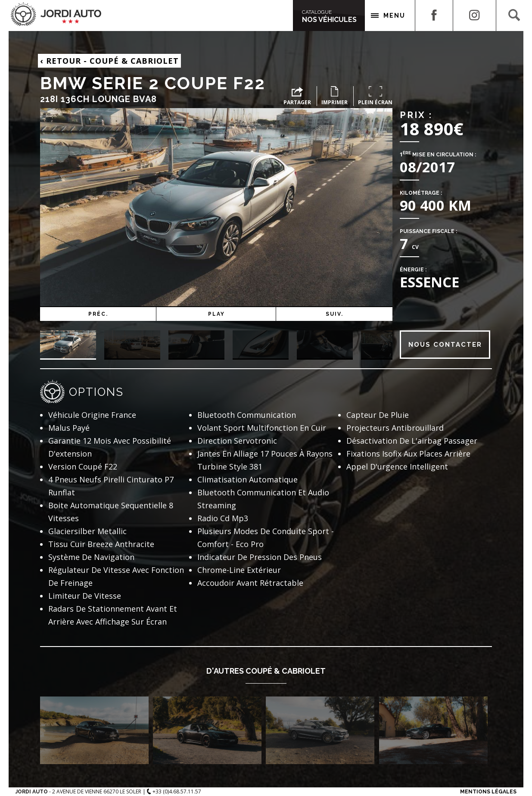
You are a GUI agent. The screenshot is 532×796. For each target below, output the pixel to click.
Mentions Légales (488, 792)
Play (242, 314)
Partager (297, 96)
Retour (109, 61)
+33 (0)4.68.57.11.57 (174, 791)
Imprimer (334, 96)
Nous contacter (445, 345)
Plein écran (375, 96)
